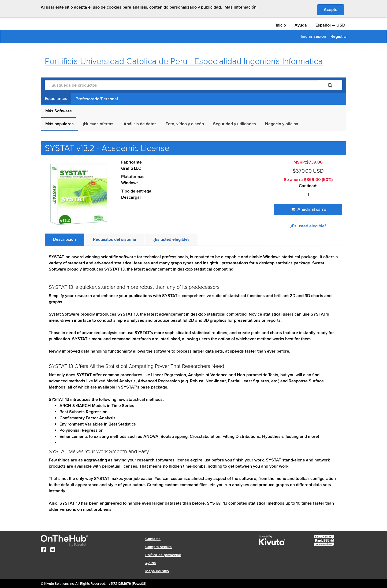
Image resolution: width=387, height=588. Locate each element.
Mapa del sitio (157, 571)
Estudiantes (56, 99)
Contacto (153, 539)
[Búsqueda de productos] (181, 85)
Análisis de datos (140, 124)
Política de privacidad (163, 555)
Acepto (334, 9)
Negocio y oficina (282, 124)
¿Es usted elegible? (308, 226)
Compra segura (159, 547)
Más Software (59, 111)
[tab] (64, 240)
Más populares (59, 124)
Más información (241, 7)
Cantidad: (308, 186)
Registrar (339, 36)
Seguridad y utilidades (235, 124)
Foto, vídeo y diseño (185, 124)
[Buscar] (330, 85)
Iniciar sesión (313, 36)
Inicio (281, 25)
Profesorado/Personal (97, 99)
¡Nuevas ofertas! (99, 124)
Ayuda (301, 25)
